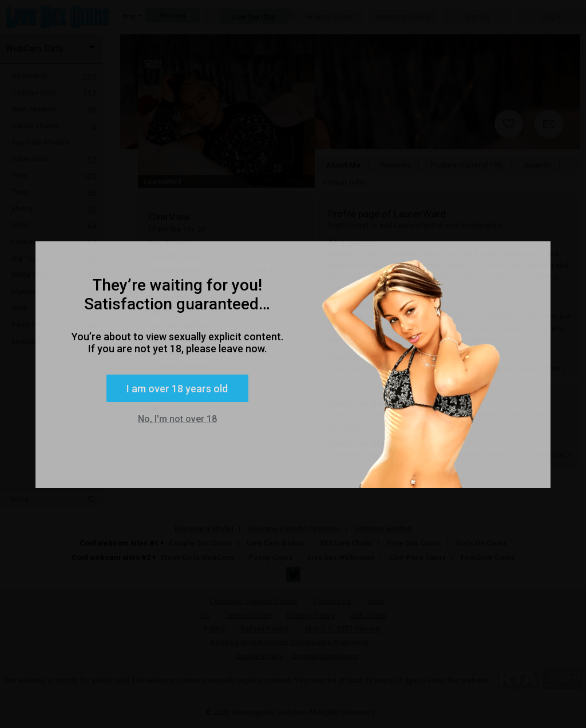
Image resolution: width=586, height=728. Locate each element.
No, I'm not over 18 (177, 419)
